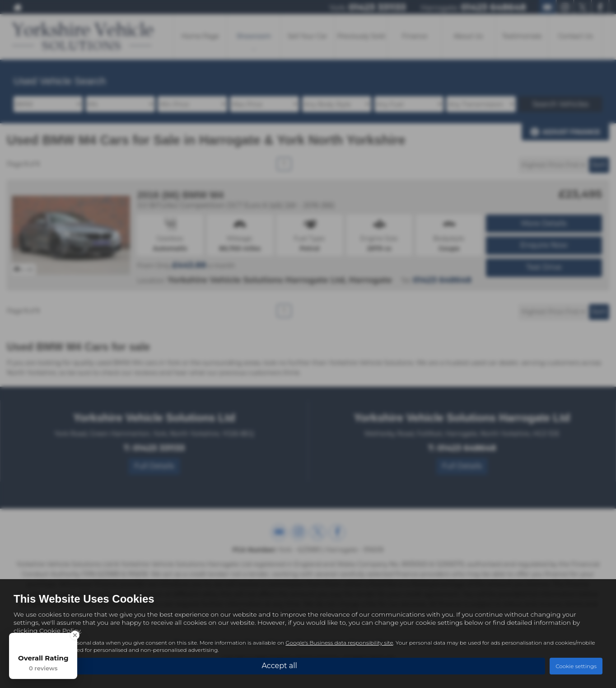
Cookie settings (576, 666)
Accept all (279, 666)
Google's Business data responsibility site (339, 643)
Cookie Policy (60, 631)
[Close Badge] (75, 635)
